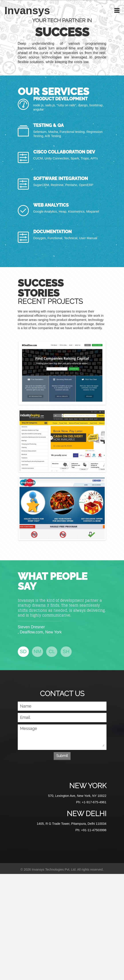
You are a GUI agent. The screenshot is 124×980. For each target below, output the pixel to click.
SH (66, 651)
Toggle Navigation (117, 10)
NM (37, 651)
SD (23, 651)
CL (52, 651)
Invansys (27, 11)
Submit (62, 756)
